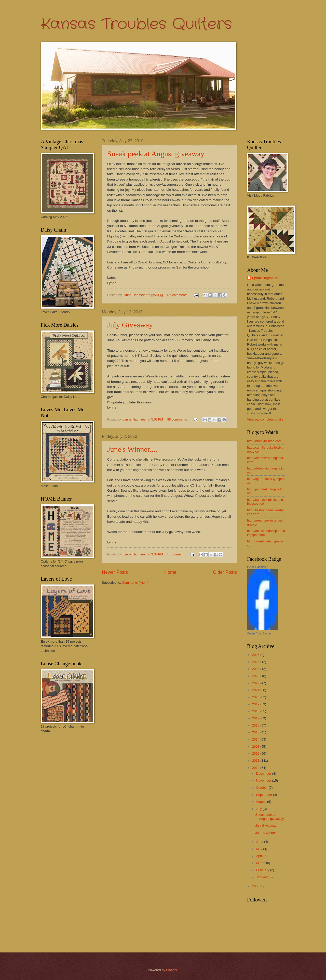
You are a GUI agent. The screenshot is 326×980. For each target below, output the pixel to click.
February (263, 870)
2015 (256, 732)
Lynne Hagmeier (265, 278)
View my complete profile (265, 419)
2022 (256, 683)
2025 (256, 662)
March (261, 863)
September (264, 795)
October (262, 788)
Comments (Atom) (135, 583)
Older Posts (225, 572)
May (260, 849)
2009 (256, 886)
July (259, 809)
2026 (256, 655)
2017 (256, 718)
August (262, 802)
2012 (256, 753)
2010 (256, 768)
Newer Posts (115, 572)
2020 (256, 697)
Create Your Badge (259, 633)
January (262, 877)
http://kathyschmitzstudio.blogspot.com (266, 502)
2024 (256, 669)
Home (170, 572)
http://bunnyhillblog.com (264, 441)
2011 (256, 761)
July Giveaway (130, 325)
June (260, 842)
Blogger (172, 970)
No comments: (178, 295)
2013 (256, 747)
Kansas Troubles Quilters (136, 24)
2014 (256, 739)
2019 (256, 704)
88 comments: (178, 419)
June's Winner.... (132, 449)
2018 (256, 711)
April (260, 856)
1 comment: (176, 554)
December (264, 774)
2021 (256, 690)
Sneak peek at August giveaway (156, 154)
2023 (256, 676)
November (264, 780)
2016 (256, 725)
